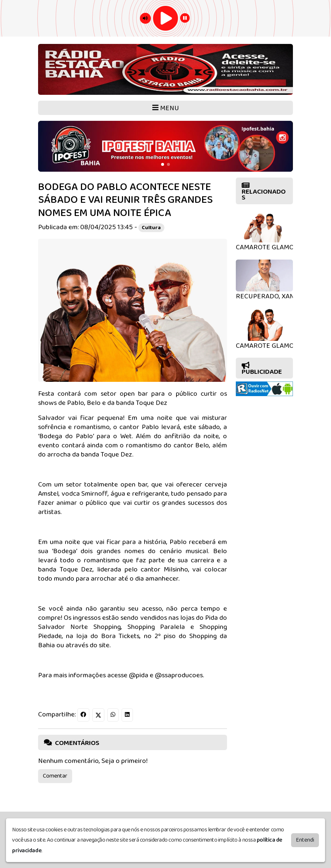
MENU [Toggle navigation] (166, 108)
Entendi (305, 839)
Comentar (55, 776)
